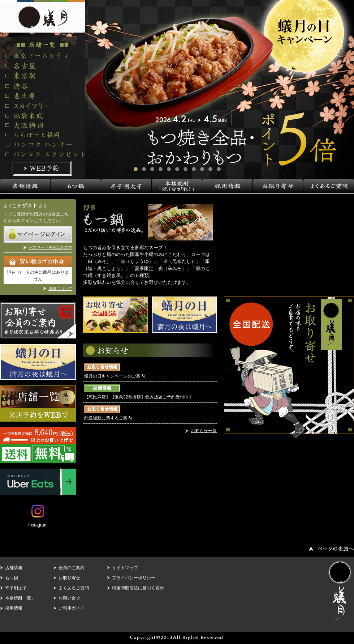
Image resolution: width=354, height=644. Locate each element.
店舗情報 (14, 568)
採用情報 (14, 608)
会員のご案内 (72, 568)
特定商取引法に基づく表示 (138, 588)
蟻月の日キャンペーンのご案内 (115, 376)
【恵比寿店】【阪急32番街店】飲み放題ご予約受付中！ (139, 397)
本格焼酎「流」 (20, 598)
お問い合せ (69, 598)
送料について (60, 289)
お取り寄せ (69, 578)
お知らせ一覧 (204, 431)
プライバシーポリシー (134, 578)
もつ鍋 (12, 578)
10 (210, 169)
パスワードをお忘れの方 (50, 247)
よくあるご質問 (74, 588)
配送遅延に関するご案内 (108, 418)
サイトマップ (125, 568)
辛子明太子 (16, 588)
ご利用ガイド (72, 608)
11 (219, 169)
